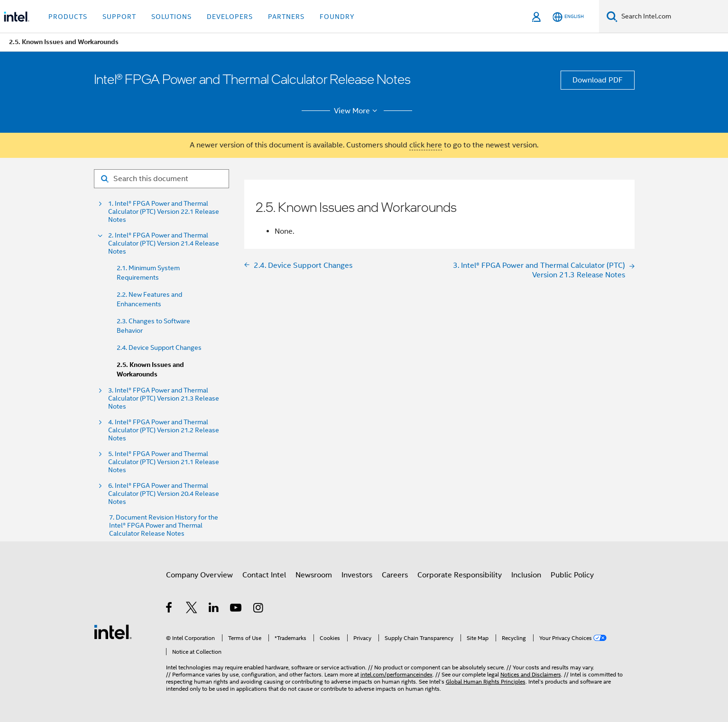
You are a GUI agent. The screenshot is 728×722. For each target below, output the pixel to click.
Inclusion (526, 575)
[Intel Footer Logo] (113, 631)
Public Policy (572, 575)
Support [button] (119, 17)
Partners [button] (286, 17)
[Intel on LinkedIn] (214, 609)
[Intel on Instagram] (259, 609)
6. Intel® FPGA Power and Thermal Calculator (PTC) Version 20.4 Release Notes (164, 494)
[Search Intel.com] (673, 17)
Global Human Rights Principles (486, 681)
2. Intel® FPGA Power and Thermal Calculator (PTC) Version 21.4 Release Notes (164, 243)
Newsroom (314, 575)
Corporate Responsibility (460, 575)
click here (426, 145)
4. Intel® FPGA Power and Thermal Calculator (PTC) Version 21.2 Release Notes (164, 430)
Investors (357, 575)
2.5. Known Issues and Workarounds (150, 370)
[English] (568, 17)
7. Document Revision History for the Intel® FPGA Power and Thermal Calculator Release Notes (164, 526)
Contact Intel (264, 575)
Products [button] (68, 17)
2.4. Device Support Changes (159, 347)
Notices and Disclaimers (531, 674)
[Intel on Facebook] (170, 609)
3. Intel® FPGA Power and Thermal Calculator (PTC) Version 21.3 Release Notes (164, 398)
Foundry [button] (337, 17)
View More (357, 111)
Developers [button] (230, 17)
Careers (395, 575)
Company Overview (199, 575)
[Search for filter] (161, 179)
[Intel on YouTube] (236, 609)
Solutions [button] (171, 17)
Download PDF (598, 80)
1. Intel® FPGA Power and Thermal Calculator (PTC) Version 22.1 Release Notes (164, 212)
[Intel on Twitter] (192, 609)
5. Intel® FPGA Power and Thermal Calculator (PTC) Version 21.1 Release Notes (164, 462)
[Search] (612, 16)
